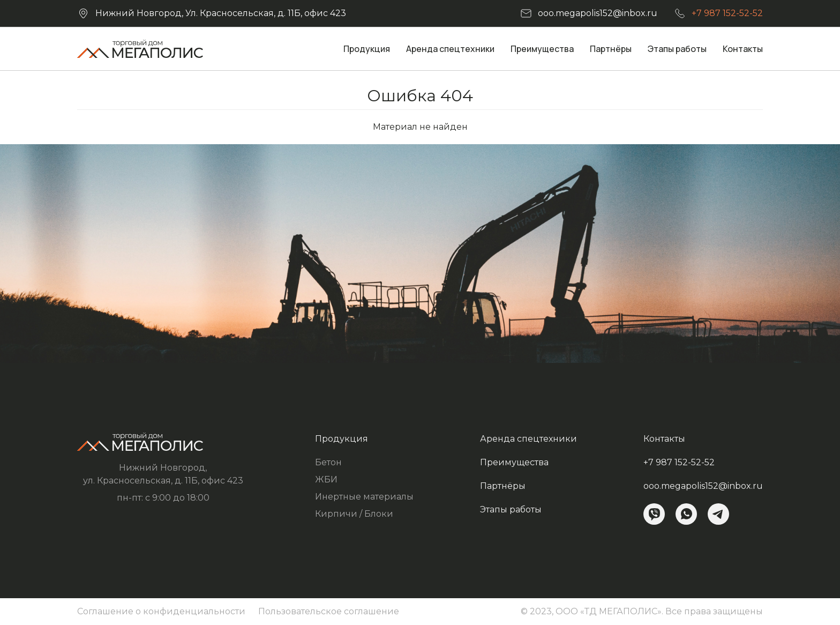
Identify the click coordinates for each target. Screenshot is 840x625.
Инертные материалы (364, 497)
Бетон (328, 462)
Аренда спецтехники (450, 49)
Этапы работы (677, 49)
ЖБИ (326, 479)
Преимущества (542, 49)
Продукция (367, 49)
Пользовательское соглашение (329, 611)
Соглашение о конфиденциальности (161, 611)
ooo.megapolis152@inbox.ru (598, 13)
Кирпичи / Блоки (354, 514)
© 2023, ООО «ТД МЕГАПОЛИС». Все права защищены (642, 611)
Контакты (743, 49)
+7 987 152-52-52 (727, 13)
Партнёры (611, 49)
